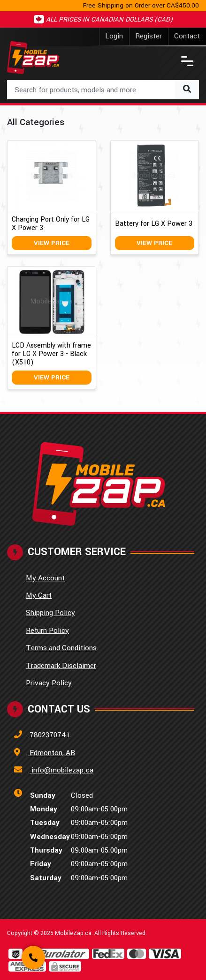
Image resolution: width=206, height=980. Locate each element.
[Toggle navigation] (187, 61)
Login (114, 36)
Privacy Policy (49, 683)
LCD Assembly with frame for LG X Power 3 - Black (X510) (51, 354)
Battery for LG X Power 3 (154, 224)
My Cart (39, 595)
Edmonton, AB (51, 753)
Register (149, 36)
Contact (187, 36)
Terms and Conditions (61, 648)
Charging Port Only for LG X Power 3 (51, 224)
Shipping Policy (50, 613)
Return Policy (47, 631)
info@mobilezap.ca (61, 770)
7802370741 (50, 735)
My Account (45, 578)
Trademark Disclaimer (61, 666)
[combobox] (103, 90)
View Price (52, 243)
